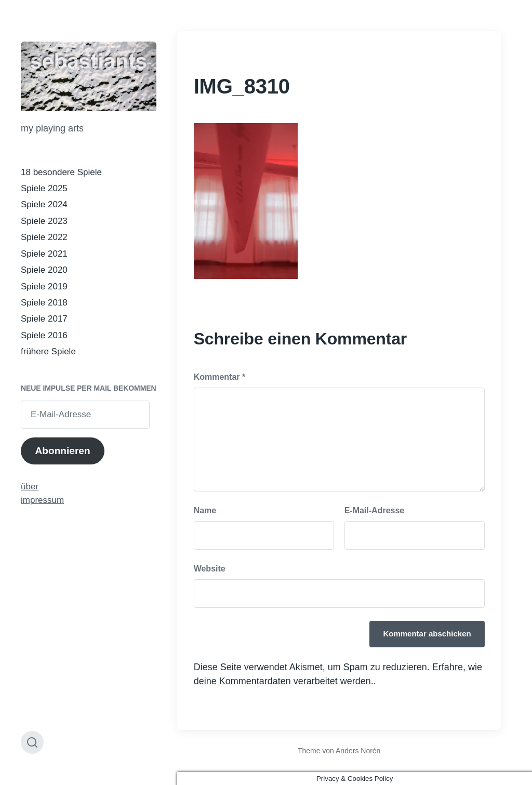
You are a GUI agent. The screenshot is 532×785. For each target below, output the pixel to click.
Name (205, 510)
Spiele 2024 (44, 204)
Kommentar (220, 377)
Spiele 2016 (44, 335)
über (30, 487)
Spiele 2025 (44, 188)
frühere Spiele (48, 351)
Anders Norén (358, 751)
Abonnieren (62, 451)
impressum (42, 500)
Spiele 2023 (44, 221)
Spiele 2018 (44, 303)
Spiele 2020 (44, 270)
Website (210, 569)
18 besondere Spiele (61, 172)
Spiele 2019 (44, 287)
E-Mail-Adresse (375, 510)
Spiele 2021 (44, 254)
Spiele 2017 (44, 319)
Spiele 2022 (44, 237)
